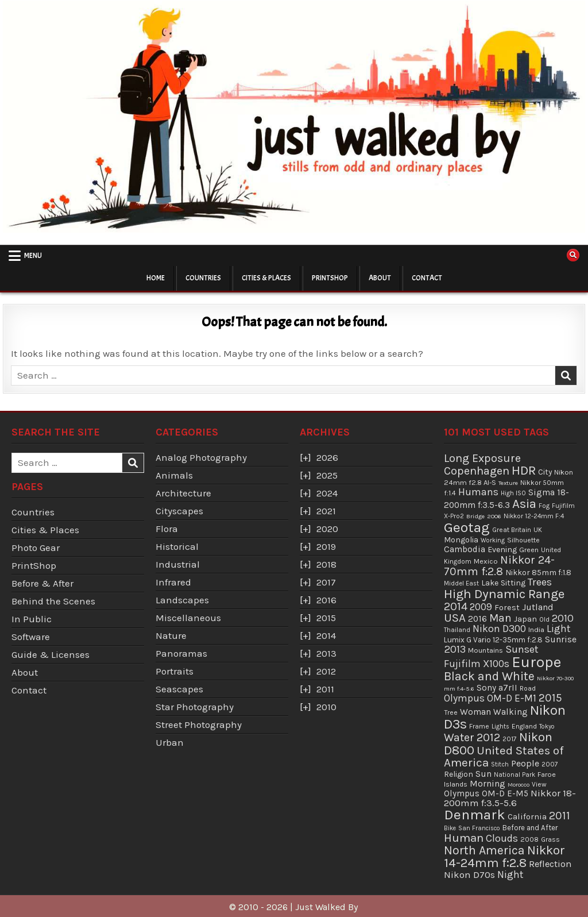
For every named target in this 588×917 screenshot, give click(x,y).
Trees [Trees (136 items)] (540, 582)
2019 (326, 546)
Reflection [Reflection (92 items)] (550, 864)
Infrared (173, 582)
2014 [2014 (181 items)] (456, 606)
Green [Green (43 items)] (529, 550)
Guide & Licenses (51, 654)
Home (156, 278)
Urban (170, 742)
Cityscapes (179, 511)
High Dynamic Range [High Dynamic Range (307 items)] (504, 594)
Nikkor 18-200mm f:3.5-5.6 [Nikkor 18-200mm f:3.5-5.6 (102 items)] (510, 798)
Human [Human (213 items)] (464, 838)
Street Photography (199, 725)
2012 (326, 671)
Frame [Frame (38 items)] (479, 726)
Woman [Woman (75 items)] (475, 712)
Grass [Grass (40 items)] (550, 839)
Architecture (183, 493)
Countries (203, 278)
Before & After (42, 583)
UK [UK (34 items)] (538, 530)
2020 (327, 529)
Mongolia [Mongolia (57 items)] (461, 540)
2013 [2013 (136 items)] (455, 649)
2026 (327, 457)
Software (31, 637)
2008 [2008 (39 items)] (529, 839)
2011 (325, 689)
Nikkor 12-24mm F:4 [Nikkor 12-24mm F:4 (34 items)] (534, 516)
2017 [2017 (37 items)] (510, 739)
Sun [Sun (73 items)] (483, 774)
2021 (326, 511)
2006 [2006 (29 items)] (494, 516)
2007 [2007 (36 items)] (550, 764)
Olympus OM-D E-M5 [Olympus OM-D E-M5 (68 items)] (486, 793)
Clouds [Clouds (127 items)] (502, 838)
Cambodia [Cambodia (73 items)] (465, 549)
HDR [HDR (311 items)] (524, 470)
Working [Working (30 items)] (493, 540)
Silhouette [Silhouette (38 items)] (523, 540)
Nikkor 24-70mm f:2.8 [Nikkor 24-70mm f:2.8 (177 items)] (499, 566)
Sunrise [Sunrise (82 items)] (561, 639)
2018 (326, 564)
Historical (177, 546)
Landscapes (182, 600)
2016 (326, 600)
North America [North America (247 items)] (484, 850)
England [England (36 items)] (524, 726)
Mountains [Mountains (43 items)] (486, 650)
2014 (326, 635)
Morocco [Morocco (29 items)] (519, 785)
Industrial (178, 564)
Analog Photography (201, 457)
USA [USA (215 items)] (455, 618)
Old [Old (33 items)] (544, 619)
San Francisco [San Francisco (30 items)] (479, 828)
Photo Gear (36, 548)
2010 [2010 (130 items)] (563, 618)
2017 (326, 582)
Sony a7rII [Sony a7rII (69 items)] (497, 688)
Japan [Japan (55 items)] (525, 619)
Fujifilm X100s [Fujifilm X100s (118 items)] (477, 664)
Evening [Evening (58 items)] (502, 550)
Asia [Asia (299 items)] (524, 504)
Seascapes (179, 689)
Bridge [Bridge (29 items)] (475, 516)
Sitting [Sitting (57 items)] (513, 583)
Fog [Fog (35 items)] (544, 506)
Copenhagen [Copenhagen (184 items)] (477, 471)
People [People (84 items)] (525, 763)
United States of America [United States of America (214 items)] (504, 756)
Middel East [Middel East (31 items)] (461, 583)
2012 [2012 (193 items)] (488, 737)
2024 (327, 493)
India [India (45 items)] (536, 629)
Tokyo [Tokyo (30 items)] (547, 727)
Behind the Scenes (53, 601)
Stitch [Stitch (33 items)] (500, 764)
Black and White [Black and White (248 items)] (489, 676)
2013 (326, 653)
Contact (427, 278)
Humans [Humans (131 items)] (478, 492)
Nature (171, 635)
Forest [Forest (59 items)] (507, 608)
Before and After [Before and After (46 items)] (530, 828)
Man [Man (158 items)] (500, 618)
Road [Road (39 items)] (528, 688)
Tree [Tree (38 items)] (451, 712)
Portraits (175, 671)
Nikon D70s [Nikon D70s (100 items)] (469, 874)
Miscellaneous (188, 618)
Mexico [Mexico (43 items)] (486, 561)
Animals (174, 475)
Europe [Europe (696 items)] (536, 662)
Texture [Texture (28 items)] (508, 483)
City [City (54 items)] (545, 472)
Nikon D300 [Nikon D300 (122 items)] (499, 629)
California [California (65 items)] (527, 816)
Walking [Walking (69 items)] (510, 712)
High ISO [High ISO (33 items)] (513, 493)
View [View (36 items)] (539, 784)
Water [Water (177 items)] (459, 737)
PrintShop (330, 278)
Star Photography (195, 707)
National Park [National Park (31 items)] (514, 775)
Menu (33, 256)
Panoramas (181, 653)
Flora (167, 529)
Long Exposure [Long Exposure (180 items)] (482, 458)
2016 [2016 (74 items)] (477, 619)
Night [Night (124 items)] (510, 874)
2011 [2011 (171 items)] (560, 816)
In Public (32, 619)
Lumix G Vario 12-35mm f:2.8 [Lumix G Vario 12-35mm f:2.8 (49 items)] (493, 640)
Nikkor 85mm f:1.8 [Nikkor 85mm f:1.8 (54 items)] (538, 573)
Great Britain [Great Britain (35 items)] (512, 530)
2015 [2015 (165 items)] (550, 698)
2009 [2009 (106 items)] (481, 607)
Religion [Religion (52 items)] (459, 774)
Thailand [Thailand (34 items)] (457, 630)
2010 (326, 707)
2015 (326, 618)
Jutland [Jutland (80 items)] (538, 607)
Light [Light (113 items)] (558, 629)
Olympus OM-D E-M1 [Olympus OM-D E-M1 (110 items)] (490, 698)
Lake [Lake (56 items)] (490, 583)
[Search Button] (573, 255)
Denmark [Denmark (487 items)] (475, 814)
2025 (327, 475)
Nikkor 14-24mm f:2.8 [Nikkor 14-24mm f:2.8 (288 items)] (504, 857)
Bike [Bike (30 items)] (450, 828)
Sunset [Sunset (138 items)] (522, 649)
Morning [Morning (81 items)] (488, 783)
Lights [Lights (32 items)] (500, 727)
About (380, 278)
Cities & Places (266, 278)
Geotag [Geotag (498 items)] (467, 527)
